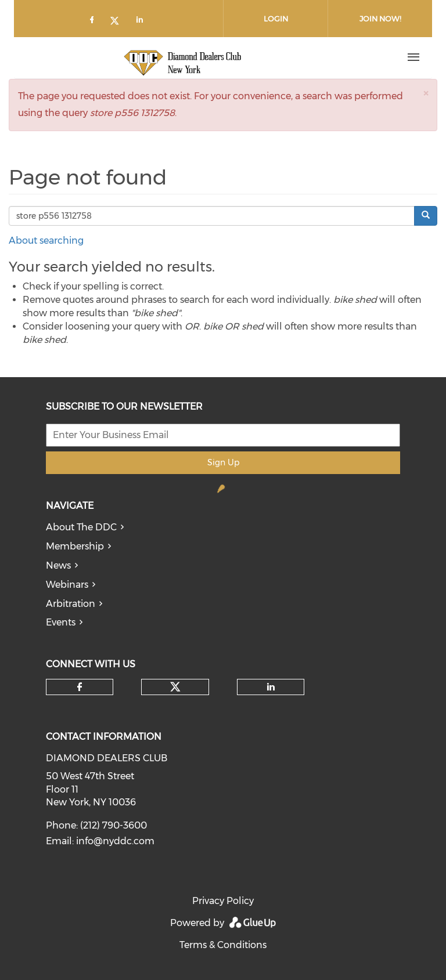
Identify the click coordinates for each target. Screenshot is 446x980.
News (58, 565)
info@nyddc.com (115, 841)
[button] (426, 93)
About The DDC (81, 527)
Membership (75, 546)
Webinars (67, 585)
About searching (46, 241)
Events (61, 622)
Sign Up (223, 462)
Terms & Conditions (223, 945)
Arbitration (71, 604)
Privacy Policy (223, 901)
